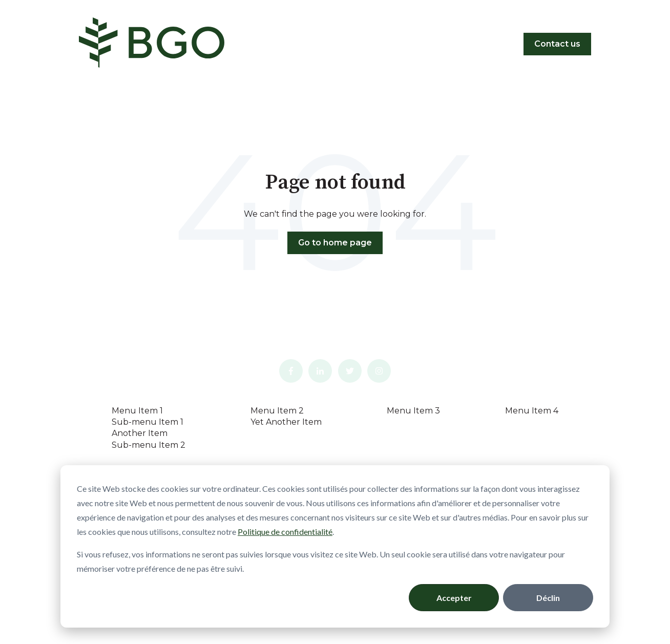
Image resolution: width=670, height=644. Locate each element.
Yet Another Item (286, 422)
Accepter (454, 598)
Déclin (548, 598)
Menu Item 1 (137, 411)
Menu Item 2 (277, 411)
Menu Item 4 (532, 411)
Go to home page (335, 243)
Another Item (140, 433)
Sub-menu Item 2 (149, 445)
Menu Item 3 (413, 411)
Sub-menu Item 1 (148, 422)
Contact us (557, 44)
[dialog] (335, 546)
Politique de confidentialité (285, 532)
